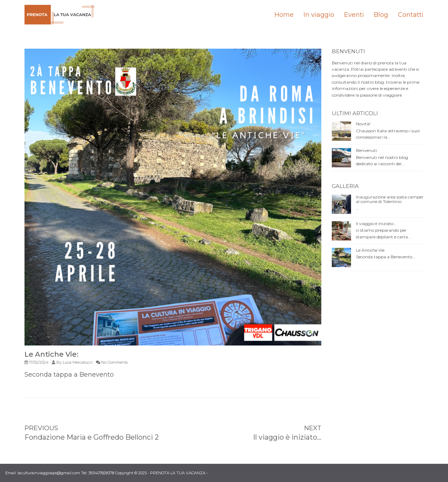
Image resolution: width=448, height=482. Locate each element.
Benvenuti (366, 150)
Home (284, 15)
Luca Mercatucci (78, 362)
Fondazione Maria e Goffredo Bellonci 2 (92, 437)
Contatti (411, 15)
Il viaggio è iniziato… (287, 437)
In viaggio (319, 15)
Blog (381, 15)
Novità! (363, 124)
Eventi (354, 15)
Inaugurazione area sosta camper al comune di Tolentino (390, 199)
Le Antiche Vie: (371, 250)
